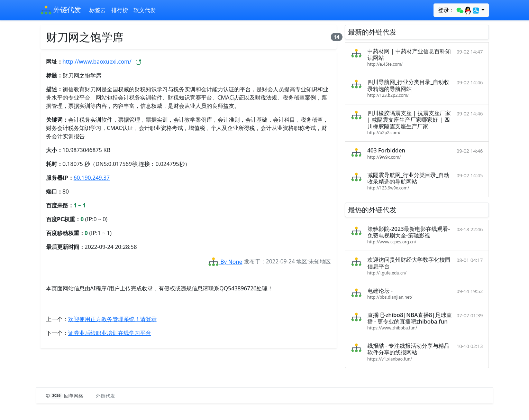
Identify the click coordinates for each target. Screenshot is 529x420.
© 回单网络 (66, 396)
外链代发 (61, 10)
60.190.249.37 (92, 178)
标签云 (98, 10)
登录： (459, 10)
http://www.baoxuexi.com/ (97, 62)
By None (225, 262)
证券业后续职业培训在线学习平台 (110, 333)
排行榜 (120, 10)
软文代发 (145, 10)
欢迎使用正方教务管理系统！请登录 (112, 319)
